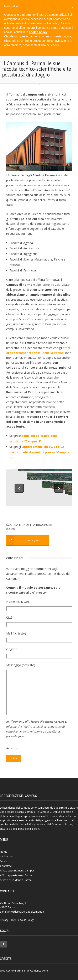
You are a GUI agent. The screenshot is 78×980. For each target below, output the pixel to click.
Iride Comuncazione (36, 971)
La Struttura (7, 856)
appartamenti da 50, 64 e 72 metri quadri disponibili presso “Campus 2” (39, 452)
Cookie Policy (26, 920)
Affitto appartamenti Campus (17, 871)
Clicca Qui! (32, 540)
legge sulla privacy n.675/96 (48, 722)
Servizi (4, 861)
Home (4, 852)
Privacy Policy (8, 920)
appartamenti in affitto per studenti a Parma (50, 816)
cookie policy (38, 32)
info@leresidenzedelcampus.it (26, 912)
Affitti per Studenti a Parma (16, 880)
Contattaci (6, 866)
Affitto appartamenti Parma (16, 875)
